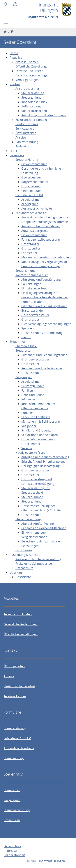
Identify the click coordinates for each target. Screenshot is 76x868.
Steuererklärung (33, 93)
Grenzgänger (30, 244)
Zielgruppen (24, 377)
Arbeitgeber (30, 204)
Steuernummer (32, 497)
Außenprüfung (31, 106)
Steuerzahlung (31, 97)
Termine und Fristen (29, 71)
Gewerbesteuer (32, 177)
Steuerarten (24, 350)
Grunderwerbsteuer (35, 315)
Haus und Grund (33, 395)
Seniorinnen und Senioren (40, 435)
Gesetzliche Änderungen (32, 75)
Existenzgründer (33, 311)
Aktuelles (16, 58)
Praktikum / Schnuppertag (34, 564)
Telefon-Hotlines (27, 124)
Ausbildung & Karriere (25, 555)
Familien (27, 390)
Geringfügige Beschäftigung (40, 466)
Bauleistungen (31, 284)
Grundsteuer (30, 319)
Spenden (28, 328)
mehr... (26, 337)
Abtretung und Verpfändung (41, 279)
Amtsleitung (24, 146)
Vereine (27, 448)
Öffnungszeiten (26, 133)
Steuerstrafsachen (34, 111)
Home (14, 53)
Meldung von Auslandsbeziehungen (46, 257)
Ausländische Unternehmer (40, 226)
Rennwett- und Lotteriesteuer (42, 368)
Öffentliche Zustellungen (32, 66)
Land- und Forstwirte (36, 417)
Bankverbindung (27, 142)
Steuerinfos (18, 342)
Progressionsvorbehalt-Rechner (44, 528)
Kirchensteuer (31, 191)
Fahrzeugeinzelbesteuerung (41, 240)
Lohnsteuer (29, 253)
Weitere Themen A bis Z (32, 275)
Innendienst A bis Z (35, 102)
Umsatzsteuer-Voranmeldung (42, 333)
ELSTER (15, 151)
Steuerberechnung (29, 519)
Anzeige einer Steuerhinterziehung (45, 457)
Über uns (16, 572)
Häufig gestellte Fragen (31, 453)
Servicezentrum (26, 129)
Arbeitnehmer (31, 200)
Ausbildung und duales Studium (44, 115)
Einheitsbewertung (34, 288)
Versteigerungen (27, 80)
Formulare (17, 155)
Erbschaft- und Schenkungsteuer (44, 306)
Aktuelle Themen (27, 62)
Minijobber (29, 426)
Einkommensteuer (34, 164)
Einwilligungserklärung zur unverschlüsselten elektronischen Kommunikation (45, 297)
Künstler (27, 413)
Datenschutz (24, 568)
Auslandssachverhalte (37, 208)
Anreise (21, 137)
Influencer (28, 399)
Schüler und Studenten (37, 430)
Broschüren (24, 550)
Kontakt (15, 84)
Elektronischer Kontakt (31, 120)
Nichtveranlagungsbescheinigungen (46, 324)
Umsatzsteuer (31, 186)
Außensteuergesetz (35, 231)
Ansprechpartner (27, 89)
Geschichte (23, 577)
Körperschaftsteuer (35, 182)
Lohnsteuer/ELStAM (29, 195)
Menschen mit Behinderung (41, 422)
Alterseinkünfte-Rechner (38, 524)
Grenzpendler (31, 248)
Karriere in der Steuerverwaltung (38, 559)
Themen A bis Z (26, 346)
